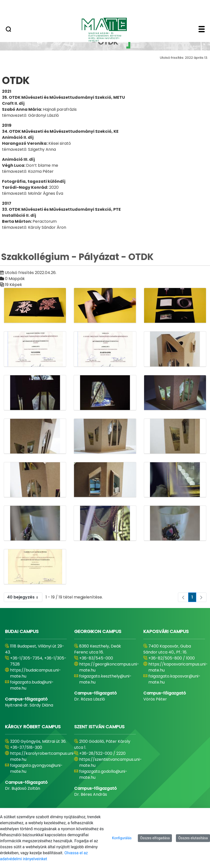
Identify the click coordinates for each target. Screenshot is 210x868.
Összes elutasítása (193, 838)
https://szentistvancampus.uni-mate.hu (111, 762)
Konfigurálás (122, 838)
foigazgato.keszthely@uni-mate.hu (105, 679)
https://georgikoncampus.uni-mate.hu (109, 667)
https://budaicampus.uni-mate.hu (35, 673)
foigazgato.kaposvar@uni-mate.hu (174, 679)
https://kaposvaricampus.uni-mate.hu (178, 667)
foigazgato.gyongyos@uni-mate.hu (36, 768)
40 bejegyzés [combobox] (25, 597)
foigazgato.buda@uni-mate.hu (32, 685)
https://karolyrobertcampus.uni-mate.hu (43, 756)
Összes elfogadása (155, 838)
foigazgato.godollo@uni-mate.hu (103, 774)
